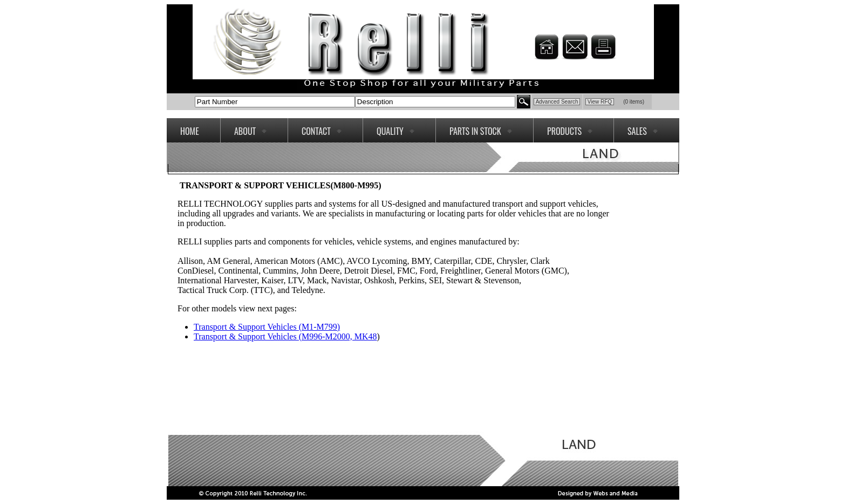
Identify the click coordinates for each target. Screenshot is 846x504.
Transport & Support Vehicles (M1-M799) (267, 327)
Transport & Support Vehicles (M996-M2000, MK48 (285, 336)
